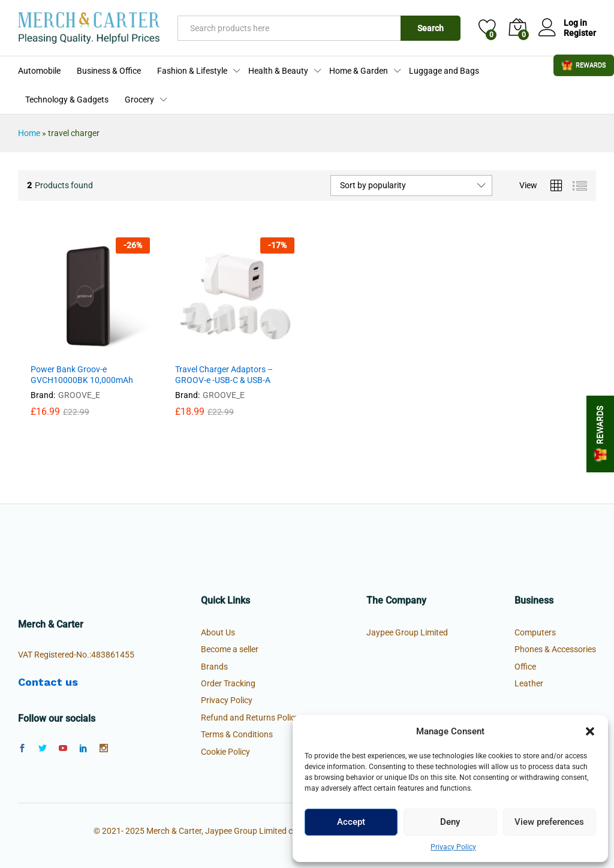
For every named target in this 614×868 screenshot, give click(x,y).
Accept (351, 822)
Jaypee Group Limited (407, 632)
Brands (214, 667)
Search (431, 28)
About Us (218, 632)
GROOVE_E (79, 395)
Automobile (39, 71)
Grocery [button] (139, 100)
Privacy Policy (453, 847)
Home (29, 133)
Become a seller (230, 649)
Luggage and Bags (444, 71)
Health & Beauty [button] (278, 71)
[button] (590, 731)
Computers (535, 632)
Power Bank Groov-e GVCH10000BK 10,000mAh (82, 375)
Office (525, 667)
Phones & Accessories (555, 649)
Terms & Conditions (237, 734)
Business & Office (109, 71)
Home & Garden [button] (359, 71)
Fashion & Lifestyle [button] (192, 71)
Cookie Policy (225, 752)
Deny (450, 822)
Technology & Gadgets (67, 100)
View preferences (549, 822)
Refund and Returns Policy (250, 718)
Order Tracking (228, 683)
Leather (529, 683)
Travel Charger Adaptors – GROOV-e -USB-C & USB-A (224, 375)
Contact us (48, 682)
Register (580, 33)
